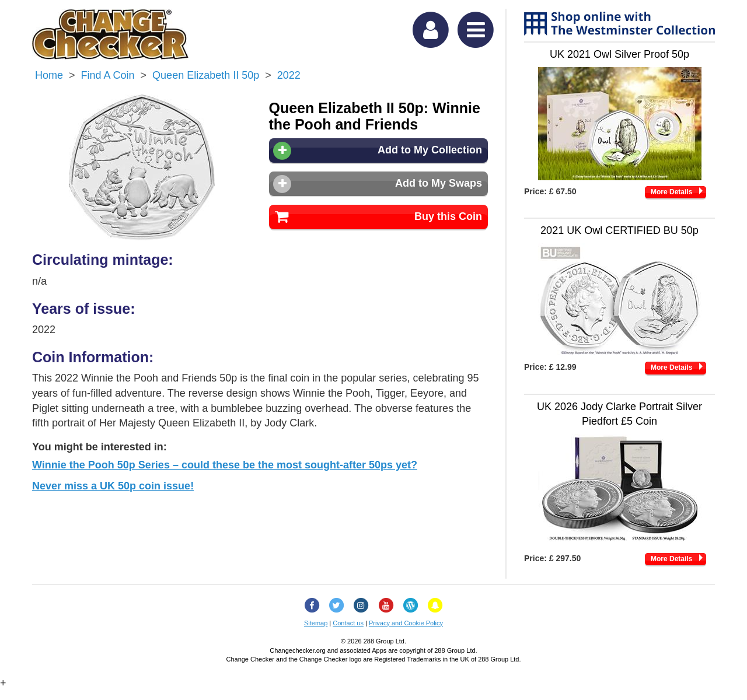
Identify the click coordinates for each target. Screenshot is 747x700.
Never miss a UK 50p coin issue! (113, 486)
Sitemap (316, 623)
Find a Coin (108, 75)
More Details (671, 192)
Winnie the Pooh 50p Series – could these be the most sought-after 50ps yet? (225, 465)
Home (49, 75)
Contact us (348, 623)
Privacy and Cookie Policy (406, 623)
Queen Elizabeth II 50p (206, 75)
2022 (289, 75)
